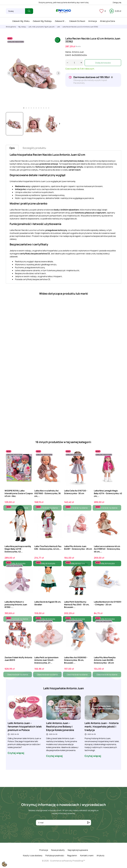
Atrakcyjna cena (107, 21)
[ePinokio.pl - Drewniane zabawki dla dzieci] (63, 11)
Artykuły (100, 855)
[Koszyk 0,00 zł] (115, 11)
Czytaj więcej (16, 753)
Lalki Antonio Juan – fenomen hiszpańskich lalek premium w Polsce (25, 727)
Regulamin (72, 855)
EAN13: (68, 55)
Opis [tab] (12, 148)
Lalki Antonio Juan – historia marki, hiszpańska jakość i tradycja (102, 727)
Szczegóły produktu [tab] (34, 148)
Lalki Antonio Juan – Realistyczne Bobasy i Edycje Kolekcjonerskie (60, 727)
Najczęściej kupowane (78, 850)
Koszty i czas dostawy (33, 855)
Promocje (44, 850)
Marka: (68, 52)
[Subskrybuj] (89, 823)
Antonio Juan (78, 52)
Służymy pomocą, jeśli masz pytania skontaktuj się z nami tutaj (64, 2)
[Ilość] (74, 63)
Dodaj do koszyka (103, 63)
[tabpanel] (34, 73)
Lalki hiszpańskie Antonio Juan (64, 688)
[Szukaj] (15, 11)
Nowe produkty (58, 850)
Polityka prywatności (55, 855)
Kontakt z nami (87, 855)
